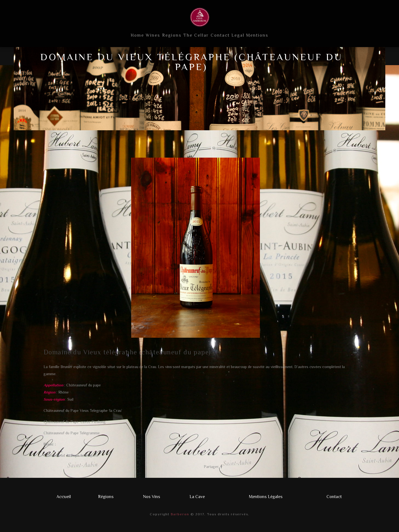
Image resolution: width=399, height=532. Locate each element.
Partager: (211, 467)
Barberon (179, 514)
